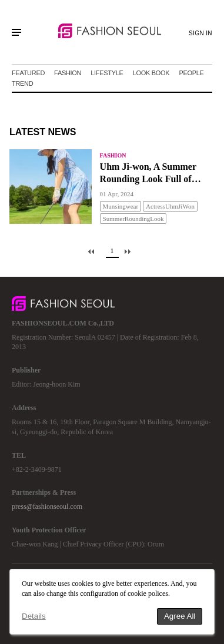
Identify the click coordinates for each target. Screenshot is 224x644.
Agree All (180, 616)
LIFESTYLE (107, 73)
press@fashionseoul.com (47, 507)
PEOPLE (191, 73)
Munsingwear (121, 206)
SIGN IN (200, 33)
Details (34, 616)
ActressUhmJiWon (170, 206)
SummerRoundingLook (133, 219)
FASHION (68, 73)
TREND (22, 83)
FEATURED (28, 73)
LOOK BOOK (151, 73)
